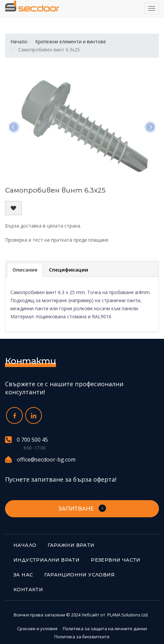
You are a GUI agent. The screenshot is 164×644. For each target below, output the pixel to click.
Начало (19, 42)
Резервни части (116, 560)
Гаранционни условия (79, 575)
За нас (23, 575)
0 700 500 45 (26, 440)
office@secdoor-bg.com (40, 459)
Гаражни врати (71, 545)
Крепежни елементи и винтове (71, 42)
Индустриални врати (46, 560)
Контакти (28, 590)
